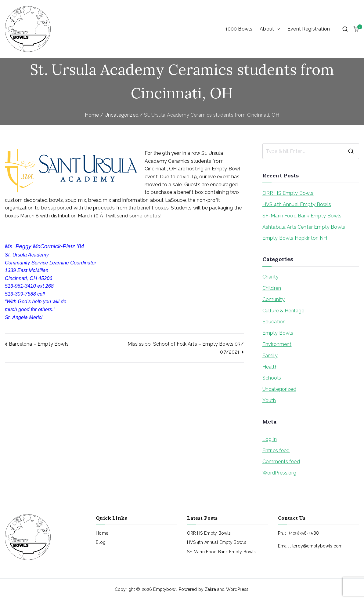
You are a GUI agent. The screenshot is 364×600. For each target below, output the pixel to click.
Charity (270, 277)
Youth (269, 400)
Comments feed (281, 462)
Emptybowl (165, 589)
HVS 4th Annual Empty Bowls (297, 204)
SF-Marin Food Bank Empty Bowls (302, 216)
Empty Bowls (278, 333)
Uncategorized (279, 389)
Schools (272, 378)
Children (272, 288)
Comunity (274, 299)
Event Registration (309, 29)
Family (270, 356)
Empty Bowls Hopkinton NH (295, 238)
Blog (101, 542)
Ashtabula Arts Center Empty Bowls (304, 227)
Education (274, 322)
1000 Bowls (239, 29)
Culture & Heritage (283, 311)
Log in (270, 439)
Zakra (210, 589)
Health (270, 367)
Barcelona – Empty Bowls (39, 344)
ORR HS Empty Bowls (288, 193)
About (270, 29)
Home (102, 533)
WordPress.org (279, 473)
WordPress (237, 589)
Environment (277, 344)
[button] (277, 29)
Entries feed (276, 451)
